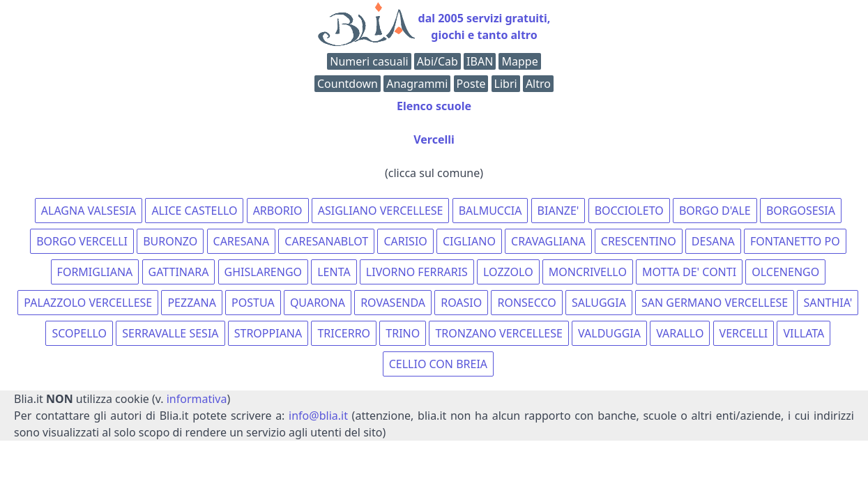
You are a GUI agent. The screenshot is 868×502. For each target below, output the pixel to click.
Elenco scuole (434, 106)
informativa (197, 399)
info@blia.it (318, 416)
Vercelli (434, 139)
